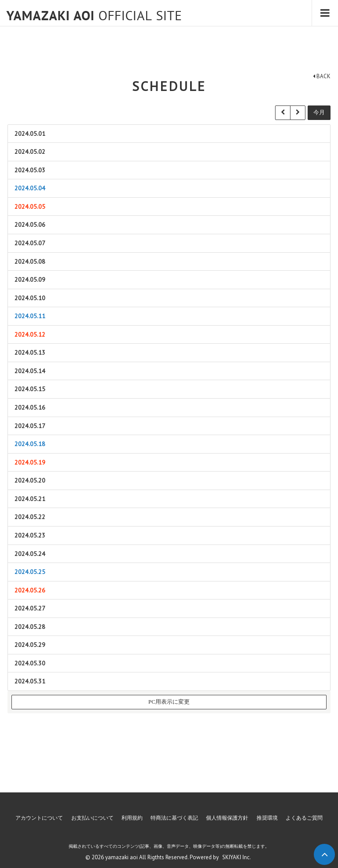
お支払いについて (92, 818)
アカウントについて (39, 818)
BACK (322, 76)
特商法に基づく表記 (174, 818)
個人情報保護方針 (227, 818)
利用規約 (132, 818)
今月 (319, 112)
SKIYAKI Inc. (237, 857)
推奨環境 (267, 818)
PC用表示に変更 (169, 702)
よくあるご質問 (304, 818)
